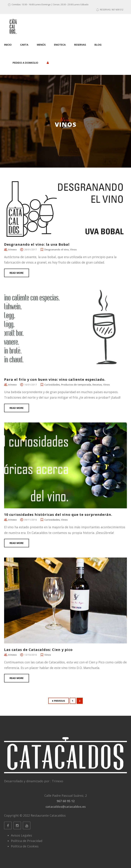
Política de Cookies (25, 846)
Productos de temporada (76, 385)
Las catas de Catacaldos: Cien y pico (38, 650)
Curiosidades (52, 385)
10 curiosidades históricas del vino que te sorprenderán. (58, 515)
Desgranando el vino (57, 249)
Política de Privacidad (27, 841)
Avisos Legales (21, 835)
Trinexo (57, 781)
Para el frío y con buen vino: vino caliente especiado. (55, 379)
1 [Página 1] (73, 701)
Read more (17, 273)
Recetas (97, 385)
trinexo (12, 249)
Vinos (73, 249)
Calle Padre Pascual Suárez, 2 (66, 796)
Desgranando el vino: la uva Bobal (37, 244)
